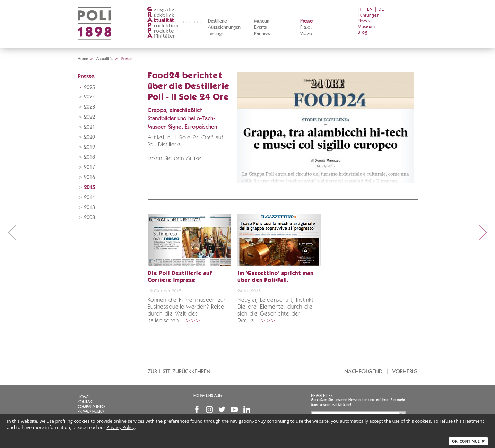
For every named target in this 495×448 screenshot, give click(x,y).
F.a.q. (306, 27)
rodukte (160, 31)
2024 (89, 97)
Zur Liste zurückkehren (179, 372)
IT (360, 10)
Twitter (222, 410)
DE (381, 10)
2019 (89, 147)
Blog (363, 32)
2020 (89, 137)
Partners (262, 34)
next (483, 232)
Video (306, 34)
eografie (161, 10)
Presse (306, 21)
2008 (89, 218)
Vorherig (405, 372)
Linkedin (247, 410)
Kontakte (87, 402)
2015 (89, 187)
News (364, 21)
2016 (89, 177)
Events (260, 27)
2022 (89, 117)
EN (370, 10)
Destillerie (217, 21)
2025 (89, 88)
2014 (89, 197)
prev (12, 232)
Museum (262, 21)
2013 (89, 208)
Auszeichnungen (224, 27)
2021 (89, 127)
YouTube (234, 410)
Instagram (209, 410)
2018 (89, 157)
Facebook (197, 410)
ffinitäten (162, 36)
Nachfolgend (363, 372)
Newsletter (322, 396)
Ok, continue (468, 441)
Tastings (216, 34)
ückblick (161, 15)
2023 (89, 107)
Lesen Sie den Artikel (175, 159)
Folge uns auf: (208, 396)
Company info (91, 407)
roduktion (163, 26)
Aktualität (105, 59)
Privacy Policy (91, 411)
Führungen (369, 15)
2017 (89, 167)
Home (83, 59)
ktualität (161, 21)
